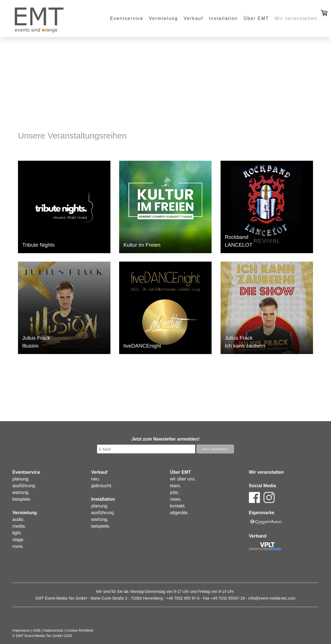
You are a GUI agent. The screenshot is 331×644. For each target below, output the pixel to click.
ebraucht (102, 486)
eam (175, 486)
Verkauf (193, 18)
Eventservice (127, 18)
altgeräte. (179, 513)
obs (175, 492)
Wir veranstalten (296, 18)
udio (19, 519)
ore (19, 546)
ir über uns (184, 479)
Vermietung (163, 18)
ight (17, 533)
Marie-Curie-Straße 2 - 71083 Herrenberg (127, 598)
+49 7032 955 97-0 (183, 598)
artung (22, 492)
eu (96, 479)
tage (19, 540)
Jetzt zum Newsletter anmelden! (166, 439)
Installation (223, 18)
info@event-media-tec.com (272, 598)
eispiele (22, 499)
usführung (25, 486)
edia (20, 526)
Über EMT (256, 18)
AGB (37, 630)
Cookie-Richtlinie (80, 630)
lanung (22, 479)
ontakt (178, 506)
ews (176, 499)
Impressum (21, 630)
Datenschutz (54, 630)
